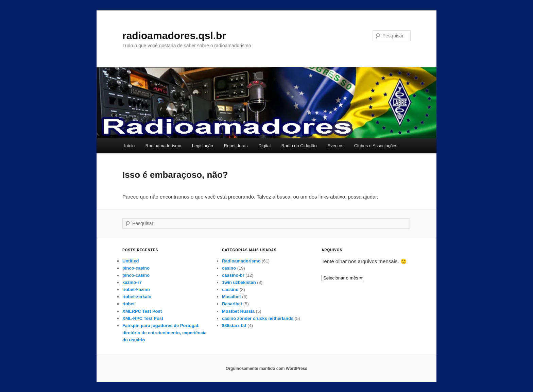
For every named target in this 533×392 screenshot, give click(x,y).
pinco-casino (136, 268)
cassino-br (233, 275)
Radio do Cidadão (299, 146)
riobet (128, 304)
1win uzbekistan (239, 282)
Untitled (131, 261)
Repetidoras (236, 146)
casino (229, 268)
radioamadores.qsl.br (174, 36)
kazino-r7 (132, 282)
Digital (264, 146)
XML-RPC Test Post (143, 318)
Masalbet (231, 297)
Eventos (335, 146)
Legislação (203, 146)
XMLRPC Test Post (142, 311)
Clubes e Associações (376, 146)
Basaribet (232, 304)
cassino (230, 289)
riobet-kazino (136, 289)
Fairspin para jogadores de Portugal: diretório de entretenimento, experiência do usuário (165, 333)
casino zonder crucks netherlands (258, 318)
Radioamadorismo (164, 146)
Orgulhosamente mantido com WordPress (266, 369)
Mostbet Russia (238, 311)
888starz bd (234, 326)
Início (129, 146)
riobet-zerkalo (137, 297)
